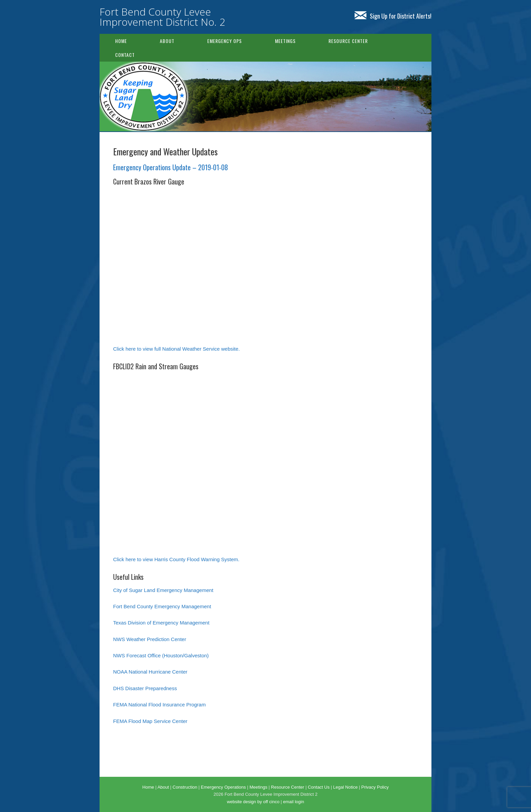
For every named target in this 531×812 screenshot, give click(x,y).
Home (121, 41)
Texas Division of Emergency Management (161, 623)
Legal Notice (345, 787)
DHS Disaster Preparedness (145, 688)
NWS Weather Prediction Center (150, 639)
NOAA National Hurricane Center (150, 672)
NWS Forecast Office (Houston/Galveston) (161, 655)
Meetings (285, 41)
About (167, 41)
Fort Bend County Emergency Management (162, 606)
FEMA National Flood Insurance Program (159, 705)
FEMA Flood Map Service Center (150, 721)
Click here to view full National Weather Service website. (176, 349)
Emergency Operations (223, 787)
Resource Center (348, 41)
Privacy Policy (375, 787)
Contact (125, 55)
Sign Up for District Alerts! (393, 16)
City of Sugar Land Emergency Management (163, 590)
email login (294, 802)
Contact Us (319, 787)
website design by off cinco (253, 802)
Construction (185, 787)
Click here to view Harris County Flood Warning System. (176, 559)
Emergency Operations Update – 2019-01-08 (171, 167)
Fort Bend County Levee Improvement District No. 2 (162, 17)
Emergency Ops (225, 41)
